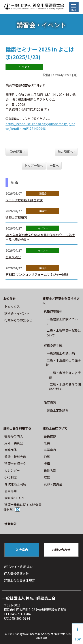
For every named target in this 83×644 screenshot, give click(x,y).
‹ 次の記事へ (17, 152)
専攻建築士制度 (15, 484)
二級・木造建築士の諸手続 (63, 362)
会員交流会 (13, 257)
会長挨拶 (50, 436)
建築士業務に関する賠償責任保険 (22, 507)
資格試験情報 (53, 311)
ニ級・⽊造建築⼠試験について (63, 333)
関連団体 (11, 450)
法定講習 (50, 402)
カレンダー (12, 470)
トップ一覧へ (34, 165)
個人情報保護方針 (16, 574)
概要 (47, 443)
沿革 (47, 457)
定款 (47, 477)
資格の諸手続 (53, 345)
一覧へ (54, 165)
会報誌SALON (14, 498)
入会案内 (22, 550)
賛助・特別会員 (15, 457)
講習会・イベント (17, 313)
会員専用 (11, 491)
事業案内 (50, 450)
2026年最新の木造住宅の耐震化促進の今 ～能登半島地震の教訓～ (40, 237)
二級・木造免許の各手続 (65, 375)
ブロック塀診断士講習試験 (24, 200)
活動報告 (11, 524)
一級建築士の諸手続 (61, 353)
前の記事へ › (66, 152)
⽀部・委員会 (14, 443)
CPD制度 (11, 477)
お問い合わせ (61, 550)
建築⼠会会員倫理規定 (19, 580)
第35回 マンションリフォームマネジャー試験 (37, 274)
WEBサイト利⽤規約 (18, 567)
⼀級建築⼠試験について (62, 321)
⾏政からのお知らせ (18, 320)
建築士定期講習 (16, 217)
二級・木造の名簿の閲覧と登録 (65, 387)
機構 (47, 464)
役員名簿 (50, 470)
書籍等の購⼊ (14, 436)
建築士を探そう (15, 464)
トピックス (12, 306)
